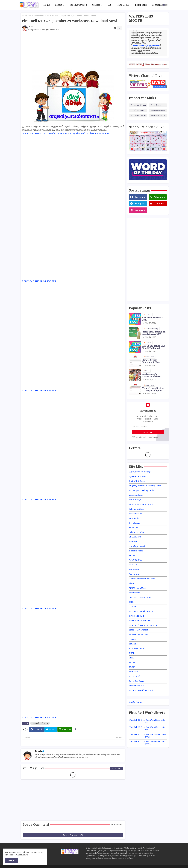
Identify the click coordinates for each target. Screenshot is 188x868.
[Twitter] (51, 729)
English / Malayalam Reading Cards (145, 486)
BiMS (131, 583)
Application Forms (137, 476)
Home (47, 5)
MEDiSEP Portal (136, 686)
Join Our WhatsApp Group (141, 504)
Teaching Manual (139, 105)
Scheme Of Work (78, 5)
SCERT (132, 662)
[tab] (47, 5)
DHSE (132, 653)
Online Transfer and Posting (142, 579)
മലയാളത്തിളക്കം (136, 495)
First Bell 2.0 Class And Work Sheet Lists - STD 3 (148, 736)
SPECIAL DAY (135, 537)
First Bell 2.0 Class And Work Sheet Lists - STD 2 (148, 728)
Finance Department (138, 630)
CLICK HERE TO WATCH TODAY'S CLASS (42, 133)
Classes (96, 5)
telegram (140, 204)
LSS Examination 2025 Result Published (154, 347)
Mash (38, 751)
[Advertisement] (73, 51)
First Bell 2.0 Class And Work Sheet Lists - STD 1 (148, 721)
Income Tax (134, 593)
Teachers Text (137, 110)
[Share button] (75, 729)
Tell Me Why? (135, 500)
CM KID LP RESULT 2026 (152, 319)
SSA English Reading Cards (141, 490)
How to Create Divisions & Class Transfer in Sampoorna (151, 361)
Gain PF (133, 607)
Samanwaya (135, 574)
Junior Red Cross (137, 681)
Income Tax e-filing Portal (141, 690)
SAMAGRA (134, 565)
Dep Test (133, 542)
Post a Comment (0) (73, 835)
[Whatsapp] (65, 729)
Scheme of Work (136, 509)
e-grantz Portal (136, 551)
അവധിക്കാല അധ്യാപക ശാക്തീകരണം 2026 (154, 333)
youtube (159, 204)
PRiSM (132, 667)
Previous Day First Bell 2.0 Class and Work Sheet (86, 133)
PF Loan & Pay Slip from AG (142, 611)
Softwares (157, 5)
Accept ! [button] (12, 860)
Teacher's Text (136, 514)
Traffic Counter (136, 702)
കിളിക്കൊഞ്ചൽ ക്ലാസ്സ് (140, 472)
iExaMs (132, 639)
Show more (117, 768)
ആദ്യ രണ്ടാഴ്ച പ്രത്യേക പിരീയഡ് (152, 375)
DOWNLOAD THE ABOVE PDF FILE (39, 281)
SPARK (132, 555)
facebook (140, 197)
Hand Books (123, 5)
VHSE (132, 658)
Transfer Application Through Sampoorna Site (153, 389)
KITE (131, 602)
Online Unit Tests (137, 481)
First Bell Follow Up (37, 16)
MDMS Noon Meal (137, 588)
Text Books (141, 5)
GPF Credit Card (136, 616)
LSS (110, 5)
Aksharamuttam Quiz (159, 116)
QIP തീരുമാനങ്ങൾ (137, 546)
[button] (165, 5)
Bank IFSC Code (136, 649)
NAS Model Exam (139, 116)
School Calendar (136, 532)
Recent (59, 5)
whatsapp (160, 197)
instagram (140, 210)
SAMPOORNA (135, 560)
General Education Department (143, 625)
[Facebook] (36, 729)
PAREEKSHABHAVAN (139, 635)
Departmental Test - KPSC (141, 621)
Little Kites (134, 644)
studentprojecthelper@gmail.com (146, 45)
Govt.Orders (134, 523)
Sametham (134, 569)
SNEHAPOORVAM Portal (140, 597)
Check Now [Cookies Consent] (21, 855)
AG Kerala (133, 672)
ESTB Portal (134, 676)
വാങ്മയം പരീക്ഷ (158, 110)
